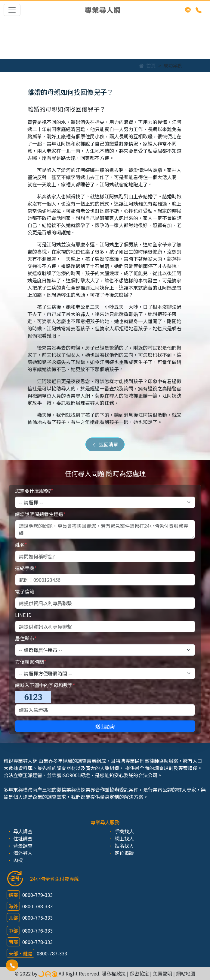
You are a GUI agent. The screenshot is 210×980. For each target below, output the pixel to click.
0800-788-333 (38, 906)
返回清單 (105, 444)
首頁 (147, 65)
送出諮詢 (105, 726)
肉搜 (18, 860)
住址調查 (23, 838)
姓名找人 (124, 846)
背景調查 (23, 846)
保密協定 (139, 973)
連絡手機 (26, 568)
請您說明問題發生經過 (40, 514)
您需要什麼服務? (34, 491)
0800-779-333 (38, 895)
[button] (12, 965)
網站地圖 (186, 973)
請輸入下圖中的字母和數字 (45, 685)
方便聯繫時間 (31, 662)
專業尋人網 (103, 10)
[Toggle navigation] (12, 10)
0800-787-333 (52, 953)
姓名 (21, 545)
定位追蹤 (124, 853)
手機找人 (124, 831)
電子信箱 (25, 591)
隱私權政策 (114, 973)
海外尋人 (23, 853)
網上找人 (124, 838)
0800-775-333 (38, 918)
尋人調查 (23, 831)
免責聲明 (162, 973)
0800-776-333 (38, 930)
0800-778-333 (38, 942)
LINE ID (23, 615)
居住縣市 (26, 638)
